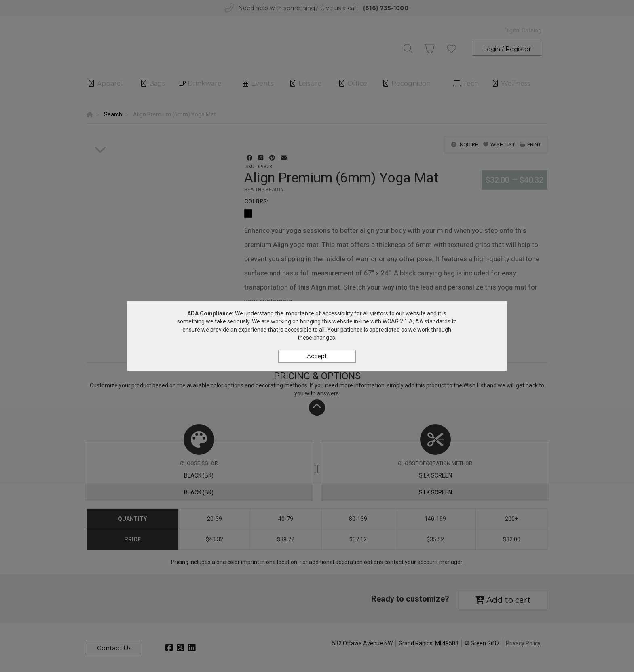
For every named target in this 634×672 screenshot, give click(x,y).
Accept (317, 356)
